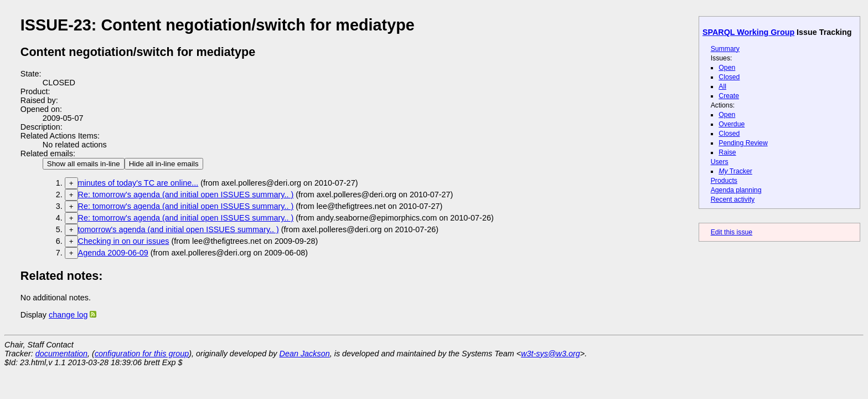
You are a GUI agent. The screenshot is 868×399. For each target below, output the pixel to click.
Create (729, 96)
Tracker (735, 171)
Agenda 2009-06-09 (113, 253)
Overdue (732, 124)
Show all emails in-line (84, 164)
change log (68, 315)
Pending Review (743, 143)
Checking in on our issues (124, 241)
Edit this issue (732, 232)
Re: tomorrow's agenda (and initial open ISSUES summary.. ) (186, 195)
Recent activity (733, 199)
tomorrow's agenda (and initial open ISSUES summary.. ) (179, 229)
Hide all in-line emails (164, 164)
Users (720, 162)
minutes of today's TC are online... (138, 183)
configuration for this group (142, 354)
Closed (729, 77)
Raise (727, 152)
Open (727, 68)
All (722, 86)
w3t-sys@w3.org (551, 354)
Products (724, 181)
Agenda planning (736, 190)
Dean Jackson (305, 354)
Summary (725, 49)
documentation (61, 354)
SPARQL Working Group (748, 32)
